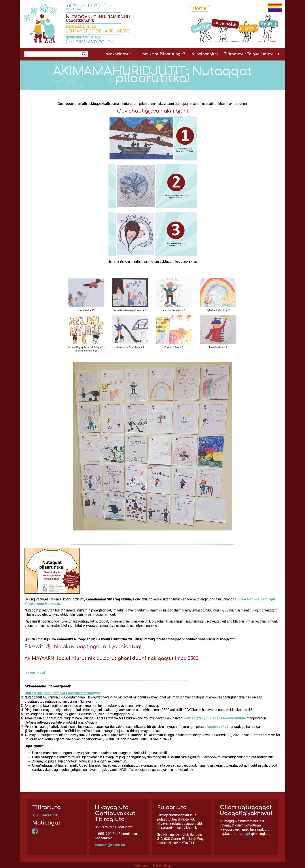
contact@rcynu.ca (199, 718)
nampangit (241, 834)
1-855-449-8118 (45, 815)
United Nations (63, 693)
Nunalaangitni (205, 54)
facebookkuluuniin (230, 718)
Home (199, 8)
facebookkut (217, 727)
